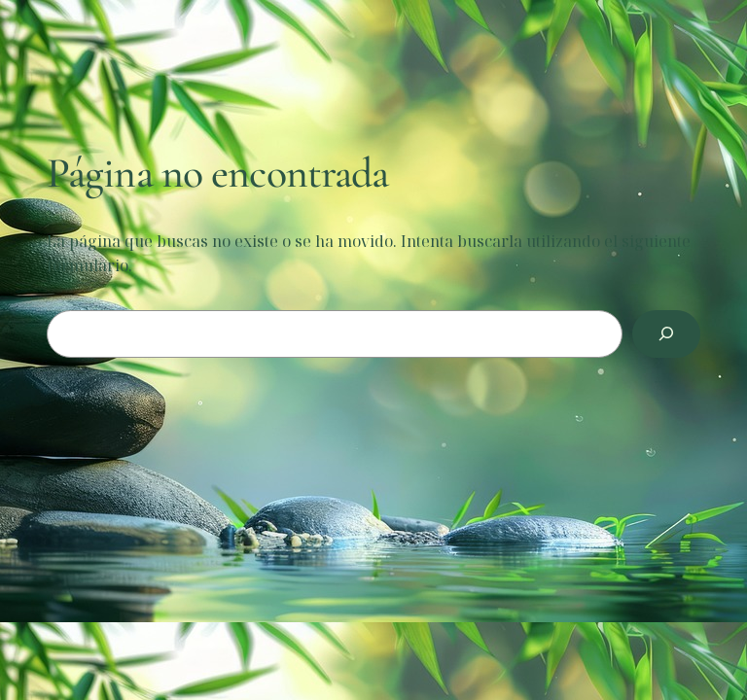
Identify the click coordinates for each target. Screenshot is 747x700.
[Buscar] (666, 334)
